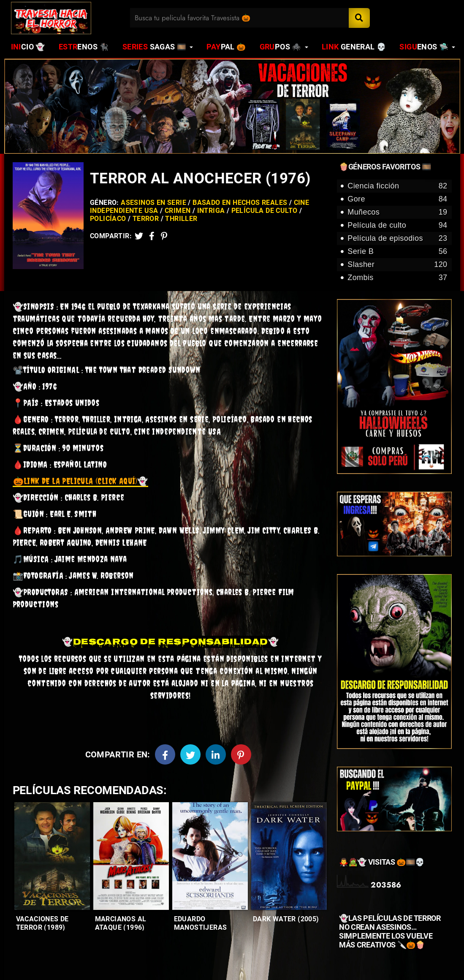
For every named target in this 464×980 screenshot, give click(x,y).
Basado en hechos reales (240, 203)
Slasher (397, 265)
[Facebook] (165, 754)
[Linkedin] (216, 754)
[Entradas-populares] (52, 856)
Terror (146, 219)
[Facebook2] (152, 236)
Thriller (181, 219)
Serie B (397, 252)
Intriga (211, 211)
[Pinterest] (164, 236)
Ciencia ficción (397, 186)
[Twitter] (139, 236)
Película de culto (265, 211)
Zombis (397, 278)
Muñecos (397, 212)
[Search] (359, 18)
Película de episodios (397, 238)
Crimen (178, 211)
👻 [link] (81, 481)
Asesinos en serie (153, 203)
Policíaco (108, 219)
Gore (397, 199)
